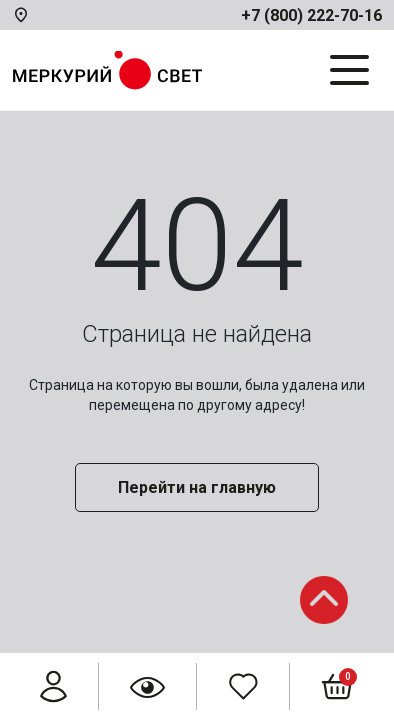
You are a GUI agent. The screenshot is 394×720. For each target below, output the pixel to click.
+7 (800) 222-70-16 (311, 15)
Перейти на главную (197, 487)
